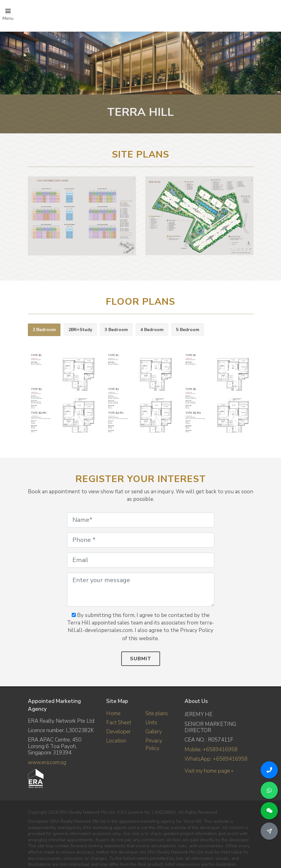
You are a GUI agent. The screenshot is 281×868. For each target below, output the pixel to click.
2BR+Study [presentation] (80, 330)
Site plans (157, 713)
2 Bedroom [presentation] (44, 330)
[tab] (44, 330)
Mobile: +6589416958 (211, 750)
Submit (141, 659)
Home (113, 713)
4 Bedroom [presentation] (152, 330)
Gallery (154, 732)
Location (116, 741)
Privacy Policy (154, 745)
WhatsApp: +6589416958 (216, 759)
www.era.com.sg (47, 762)
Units (151, 723)
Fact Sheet (119, 723)
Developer (118, 732)
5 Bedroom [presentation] (188, 330)
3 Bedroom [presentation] (116, 330)
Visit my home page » (209, 771)
